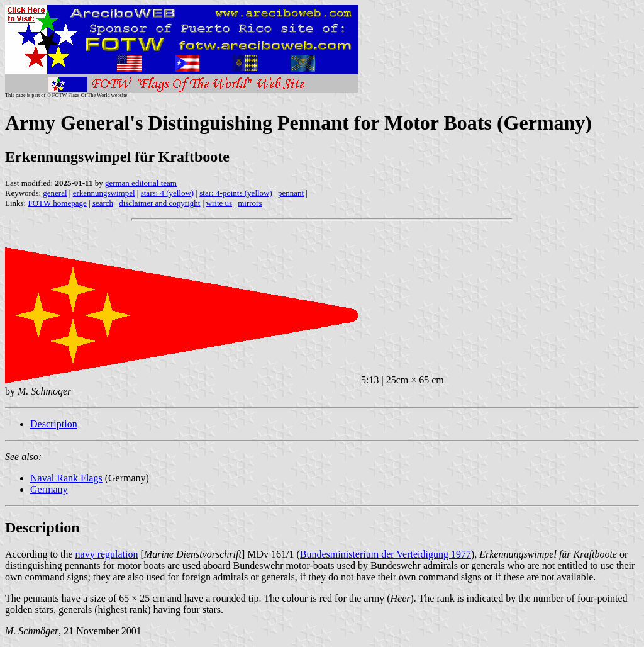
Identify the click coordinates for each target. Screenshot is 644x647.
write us (219, 203)
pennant (291, 193)
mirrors (250, 203)
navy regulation (107, 554)
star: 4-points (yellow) (236, 193)
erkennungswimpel (104, 193)
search (103, 203)
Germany (49, 489)
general (55, 193)
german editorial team (141, 183)
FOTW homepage (57, 203)
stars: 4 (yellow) (167, 193)
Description (54, 424)
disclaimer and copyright (159, 203)
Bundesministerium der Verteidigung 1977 (386, 554)
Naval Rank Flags (66, 478)
